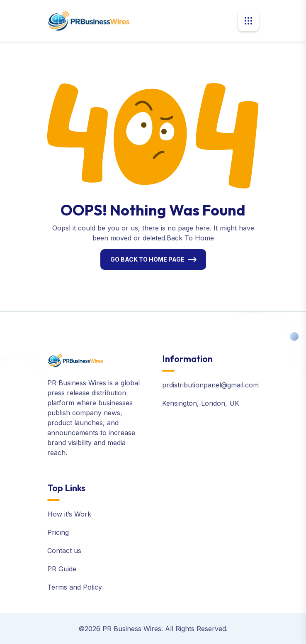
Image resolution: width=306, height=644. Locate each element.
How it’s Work (69, 514)
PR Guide (62, 569)
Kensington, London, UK (201, 403)
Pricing (58, 532)
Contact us (64, 551)
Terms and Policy (75, 587)
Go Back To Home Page (147, 259)
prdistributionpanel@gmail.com (210, 385)
